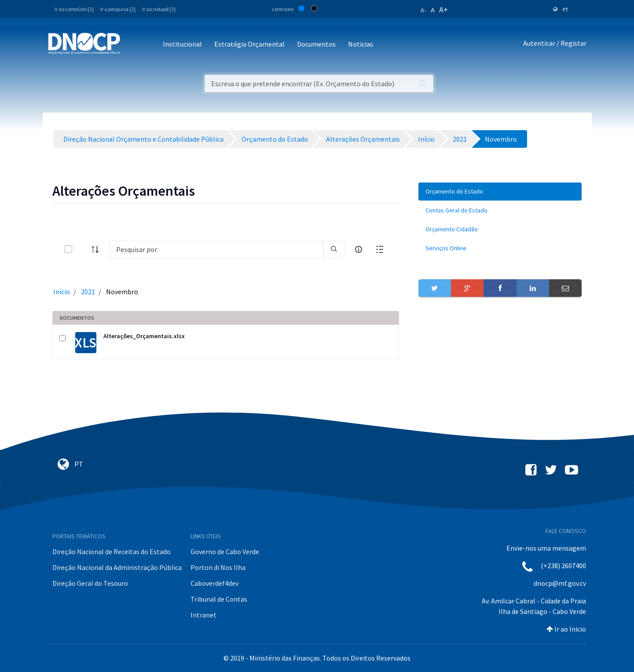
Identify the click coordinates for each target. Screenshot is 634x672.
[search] (334, 249)
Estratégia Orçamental (249, 44)
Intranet (203, 615)
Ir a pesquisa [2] (118, 9)
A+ (443, 9)
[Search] (216, 249)
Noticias (361, 44)
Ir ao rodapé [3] (159, 9)
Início (62, 292)
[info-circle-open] (359, 249)
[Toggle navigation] (132, 45)
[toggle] (83, 249)
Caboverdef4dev (214, 583)
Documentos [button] (316, 44)
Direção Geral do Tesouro (90, 583)
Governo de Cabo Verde (225, 551)
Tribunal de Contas (219, 599)
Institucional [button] (182, 44)
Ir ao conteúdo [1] (74, 9)
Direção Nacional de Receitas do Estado (112, 551)
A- (423, 10)
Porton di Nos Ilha (218, 567)
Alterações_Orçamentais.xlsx (144, 336)
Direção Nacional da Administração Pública (117, 567)
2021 (88, 292)
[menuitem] (500, 192)
